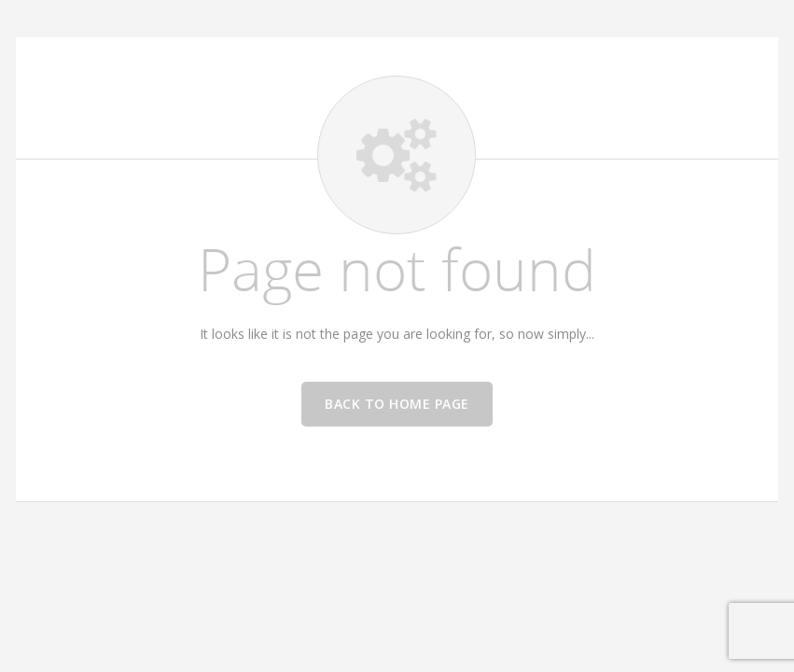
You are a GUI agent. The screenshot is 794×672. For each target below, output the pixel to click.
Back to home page (397, 404)
